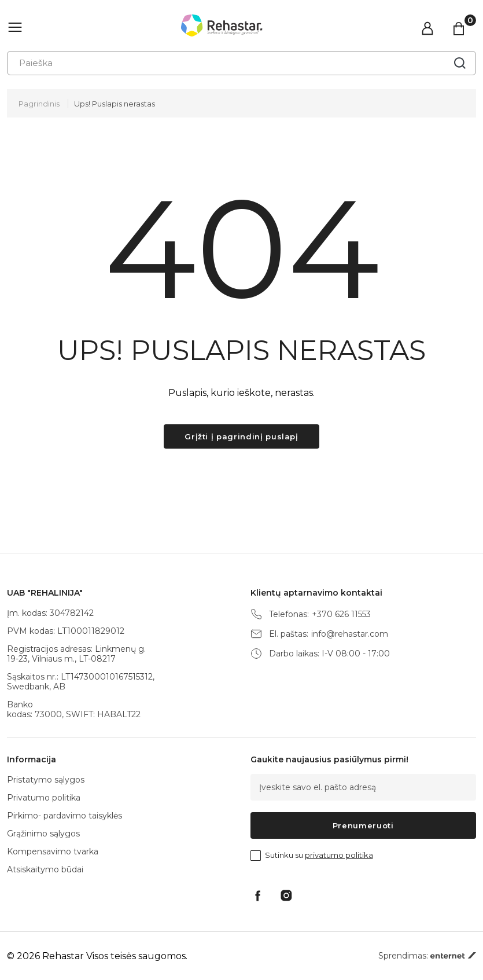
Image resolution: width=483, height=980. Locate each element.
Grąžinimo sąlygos (43, 834)
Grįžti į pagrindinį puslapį (241, 436)
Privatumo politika (44, 798)
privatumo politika (339, 855)
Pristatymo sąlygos (46, 780)
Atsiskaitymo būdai (45, 869)
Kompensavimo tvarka (53, 851)
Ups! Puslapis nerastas (115, 104)
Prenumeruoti (363, 825)
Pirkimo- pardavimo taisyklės (64, 816)
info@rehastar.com (350, 634)
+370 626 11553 (341, 614)
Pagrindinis (39, 104)
